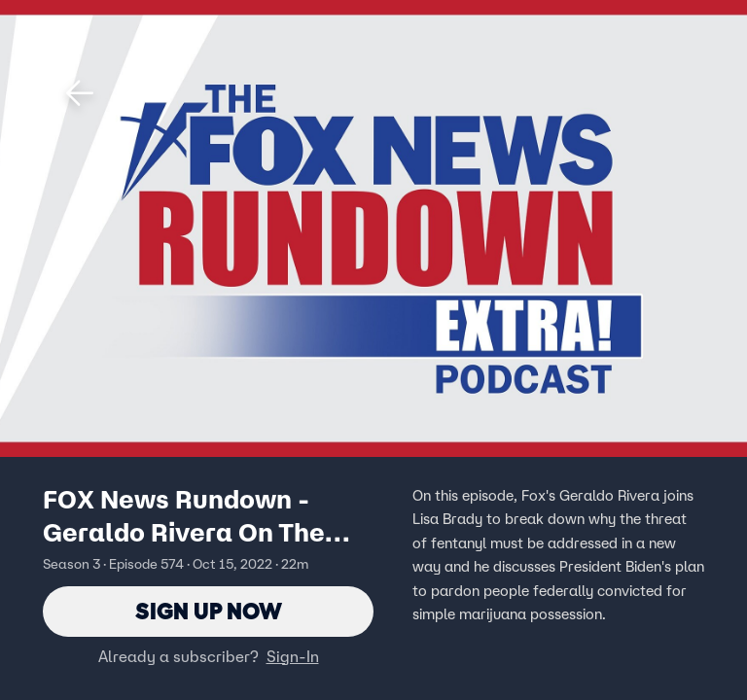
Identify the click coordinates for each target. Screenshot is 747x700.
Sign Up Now (209, 611)
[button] (80, 93)
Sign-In (293, 656)
